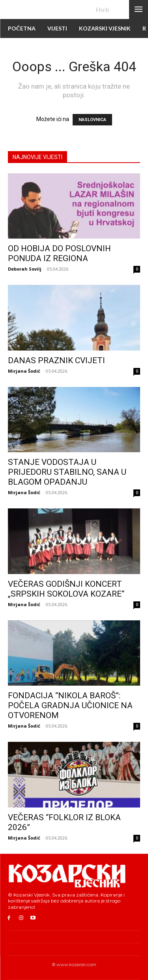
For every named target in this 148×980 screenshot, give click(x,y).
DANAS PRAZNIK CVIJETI (56, 360)
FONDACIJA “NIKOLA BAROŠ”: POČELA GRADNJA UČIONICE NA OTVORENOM (70, 705)
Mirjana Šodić (24, 371)
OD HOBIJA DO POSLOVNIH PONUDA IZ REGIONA (59, 253)
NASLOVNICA (92, 120)
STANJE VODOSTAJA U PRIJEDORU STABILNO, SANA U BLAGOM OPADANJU (67, 472)
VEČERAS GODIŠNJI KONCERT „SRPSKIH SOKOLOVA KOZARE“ (66, 589)
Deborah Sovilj (25, 269)
